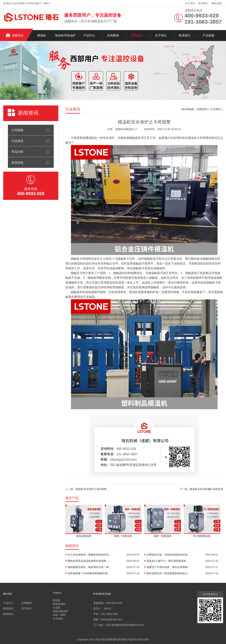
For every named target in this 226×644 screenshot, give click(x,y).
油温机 (218, 278)
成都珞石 (18, 35)
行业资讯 (17, 141)
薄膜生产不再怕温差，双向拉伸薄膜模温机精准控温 (168, 567)
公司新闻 (17, 130)
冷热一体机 (59, 615)
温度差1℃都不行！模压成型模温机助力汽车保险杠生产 (168, 561)
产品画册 (208, 35)
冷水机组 (58, 619)
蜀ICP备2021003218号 (136, 639)
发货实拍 (17, 162)
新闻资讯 (137, 35)
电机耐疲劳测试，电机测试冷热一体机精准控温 (90, 567)
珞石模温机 (188, 109)
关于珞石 (190, 3)
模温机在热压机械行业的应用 (206, 489)
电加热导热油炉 (65, 35)
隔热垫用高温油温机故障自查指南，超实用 (90, 561)
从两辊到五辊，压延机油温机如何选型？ (168, 555)
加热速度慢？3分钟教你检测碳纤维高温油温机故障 (90, 573)
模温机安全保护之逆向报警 (91, 489)
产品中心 (89, 35)
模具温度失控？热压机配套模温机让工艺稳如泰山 (168, 573)
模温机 (42, 35)
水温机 (57, 608)
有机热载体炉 (60, 611)
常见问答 (17, 152)
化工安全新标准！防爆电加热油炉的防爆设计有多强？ (90, 555)
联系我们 (203, 3)
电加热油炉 (59, 604)
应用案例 (113, 35)
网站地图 (216, 3)
